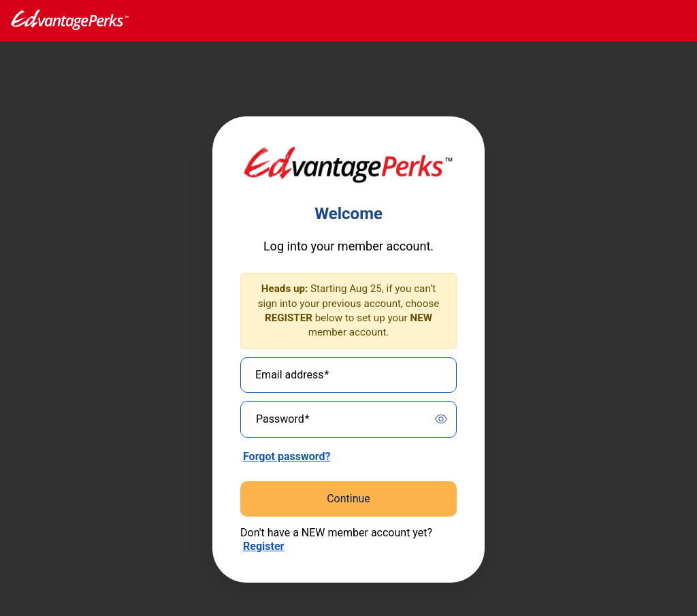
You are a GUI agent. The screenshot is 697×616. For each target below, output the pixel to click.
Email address (292, 375)
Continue (348, 499)
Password (283, 419)
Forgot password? (287, 456)
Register (263, 546)
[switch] (441, 419)
